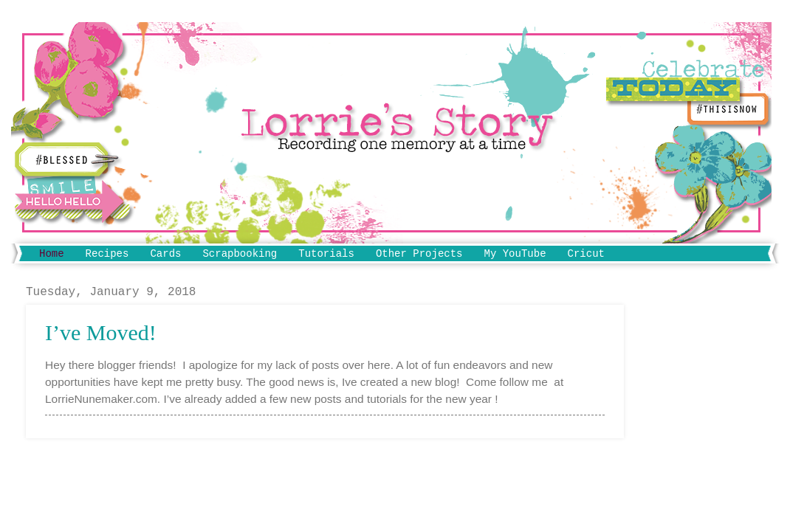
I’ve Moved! (101, 332)
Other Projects (419, 254)
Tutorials (326, 254)
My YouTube (515, 254)
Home (52, 254)
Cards (165, 254)
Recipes (107, 254)
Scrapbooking (240, 254)
